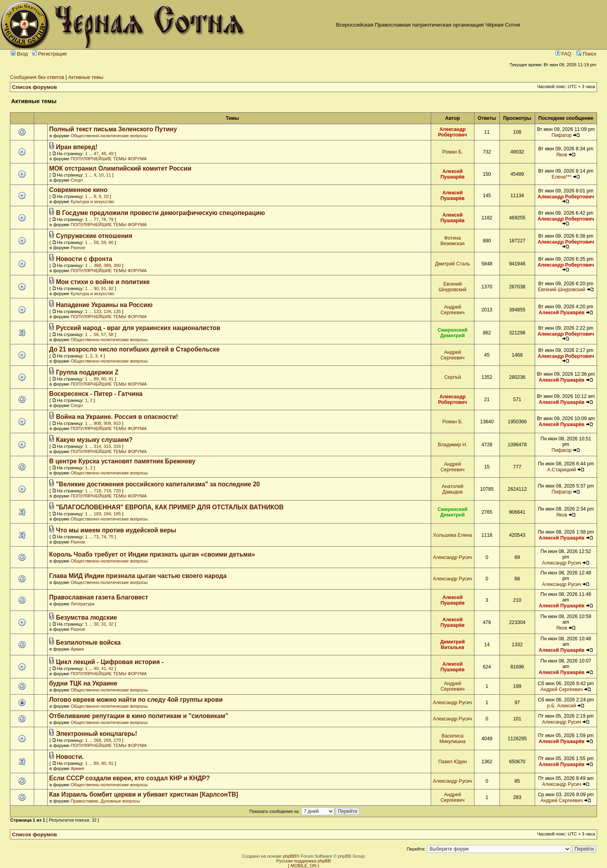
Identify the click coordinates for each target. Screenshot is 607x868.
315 (107, 446)
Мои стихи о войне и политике (103, 282)
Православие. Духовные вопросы (105, 801)
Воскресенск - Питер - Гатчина (96, 394)
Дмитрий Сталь (453, 264)
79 (111, 219)
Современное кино (78, 190)
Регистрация (49, 54)
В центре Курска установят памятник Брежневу (122, 461)
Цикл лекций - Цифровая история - (110, 662)
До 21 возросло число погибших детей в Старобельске (134, 349)
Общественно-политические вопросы (109, 136)
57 (104, 334)
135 (117, 311)
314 (97, 446)
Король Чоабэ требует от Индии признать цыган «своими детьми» (152, 554)
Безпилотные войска (88, 642)
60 (111, 242)
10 (101, 175)
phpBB (289, 856)
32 (111, 624)
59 (104, 242)
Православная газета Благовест (99, 597)
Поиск (586, 54)
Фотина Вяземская (452, 241)
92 (111, 288)
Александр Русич (453, 557)
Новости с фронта (84, 259)
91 (104, 288)
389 (107, 265)
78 (104, 219)
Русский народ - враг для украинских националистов (138, 328)
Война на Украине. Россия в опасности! (117, 417)
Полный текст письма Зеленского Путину (113, 129)
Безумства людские (87, 617)
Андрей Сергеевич (453, 310)
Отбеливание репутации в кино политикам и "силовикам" (139, 716)
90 (96, 288)
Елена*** (561, 177)
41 (104, 668)
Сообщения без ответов (37, 77)
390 (117, 265)
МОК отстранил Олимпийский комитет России (120, 168)
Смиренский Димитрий (453, 333)
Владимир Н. (453, 445)
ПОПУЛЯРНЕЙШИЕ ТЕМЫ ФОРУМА (109, 159)
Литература (83, 604)
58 (96, 242)
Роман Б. (453, 152)
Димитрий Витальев (453, 645)
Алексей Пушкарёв (452, 174)
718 (97, 491)
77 (96, 219)
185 (117, 514)
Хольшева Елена (453, 535)
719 (107, 491)
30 (96, 624)
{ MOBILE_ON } (303, 866)
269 (107, 740)
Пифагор (562, 135)
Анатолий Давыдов (453, 489)
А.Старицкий (562, 470)
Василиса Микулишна (453, 739)
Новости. (70, 757)
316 (117, 446)
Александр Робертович (452, 132)
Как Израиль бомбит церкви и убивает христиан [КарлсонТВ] (144, 794)
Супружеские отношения (94, 236)
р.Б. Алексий (562, 706)
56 (96, 334)
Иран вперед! (77, 147)
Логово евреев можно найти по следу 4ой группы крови (136, 700)
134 (107, 311)
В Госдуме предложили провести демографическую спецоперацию (161, 213)
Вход (19, 54)
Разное (78, 248)
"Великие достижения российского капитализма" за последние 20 (158, 484)
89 (96, 379)
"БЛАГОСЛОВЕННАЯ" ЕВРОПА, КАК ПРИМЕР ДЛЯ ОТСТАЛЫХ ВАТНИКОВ (170, 507)
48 (104, 154)
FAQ (563, 54)
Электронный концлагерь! (97, 734)
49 (111, 154)
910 (117, 423)
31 (104, 624)
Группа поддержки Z (87, 372)
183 (97, 514)
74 (104, 537)
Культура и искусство (92, 202)
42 (111, 668)
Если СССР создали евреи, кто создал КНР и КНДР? (130, 778)
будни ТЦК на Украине (83, 683)
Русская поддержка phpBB (304, 861)
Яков (562, 155)
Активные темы (86, 77)
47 (96, 154)
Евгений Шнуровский (453, 287)
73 (96, 537)
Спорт (77, 180)
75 (111, 537)
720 (117, 491)
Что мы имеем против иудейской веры (116, 530)
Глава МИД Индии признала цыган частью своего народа (138, 576)
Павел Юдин (453, 762)
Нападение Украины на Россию (104, 305)
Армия (77, 649)
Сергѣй (453, 377)
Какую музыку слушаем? (94, 440)
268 (97, 740)
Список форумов (35, 87)
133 (97, 311)
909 (107, 423)
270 (117, 740)
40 (96, 668)
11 (108, 175)
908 (97, 423)
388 (97, 265)
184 (107, 514)
